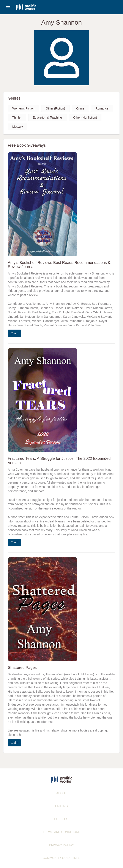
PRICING (61, 806)
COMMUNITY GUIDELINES (62, 858)
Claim (14, 333)
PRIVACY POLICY (61, 845)
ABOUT (61, 793)
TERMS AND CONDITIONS (61, 832)
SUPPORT (61, 819)
